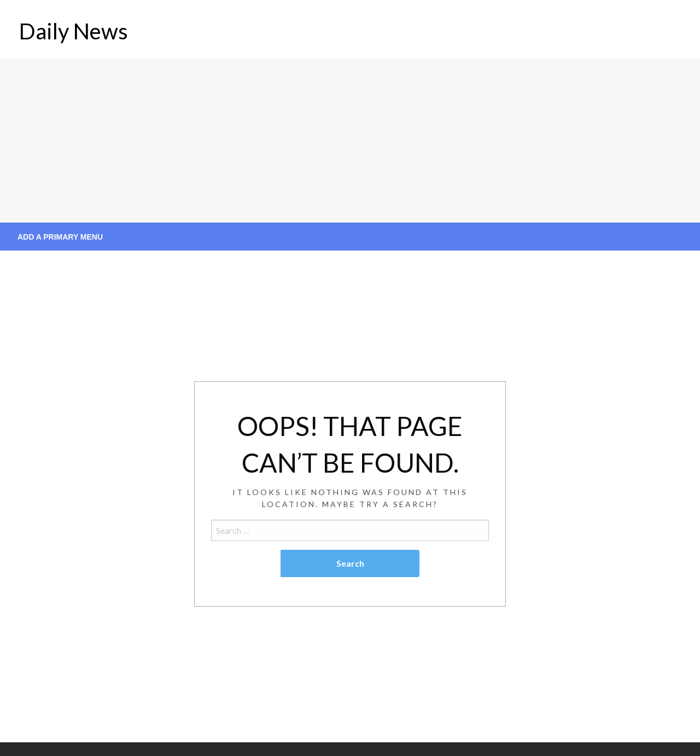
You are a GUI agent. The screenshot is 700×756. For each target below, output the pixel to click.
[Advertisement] (350, 141)
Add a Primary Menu (60, 237)
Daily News (74, 31)
